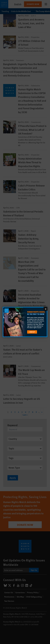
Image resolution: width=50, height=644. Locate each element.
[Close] (45, 309)
